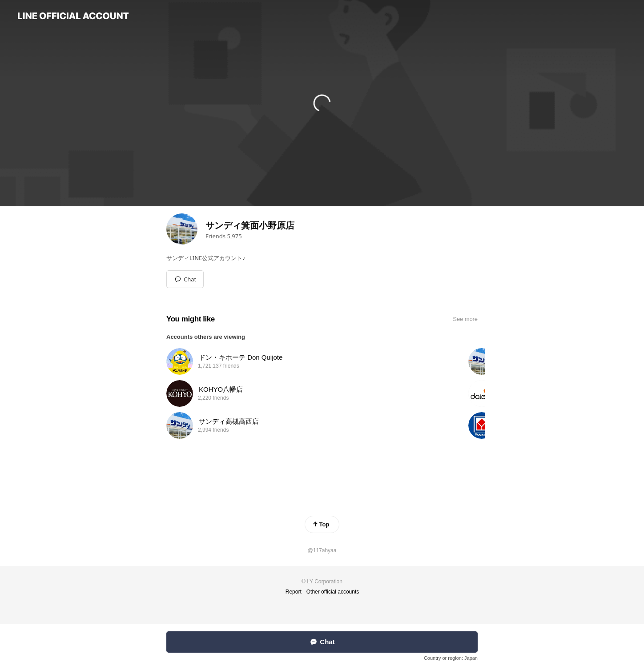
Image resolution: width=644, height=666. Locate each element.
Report (294, 592)
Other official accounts (333, 592)
